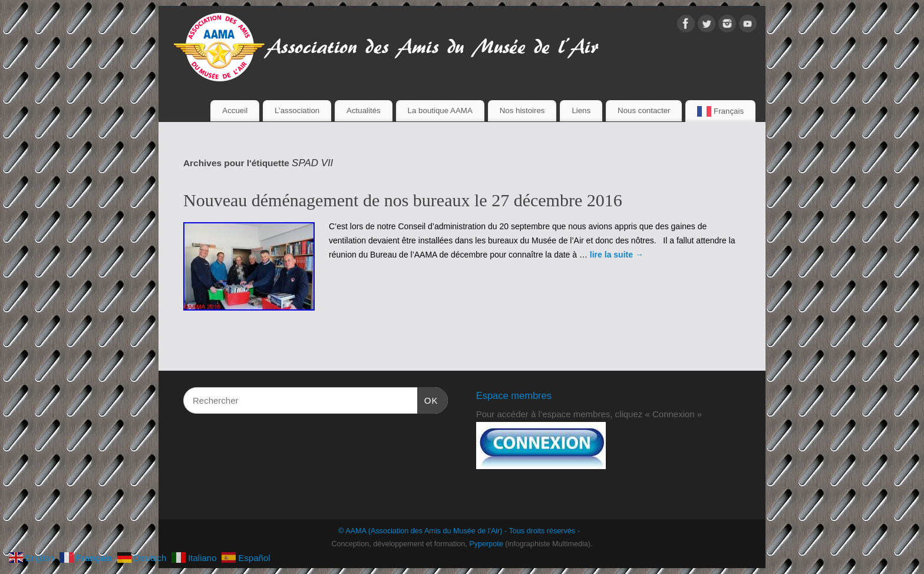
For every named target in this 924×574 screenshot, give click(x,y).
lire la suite (617, 255)
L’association (297, 110)
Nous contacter (644, 110)
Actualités (364, 110)
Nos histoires (522, 110)
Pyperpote (486, 544)
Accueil (235, 110)
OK (428, 399)
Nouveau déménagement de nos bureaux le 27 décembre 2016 (403, 200)
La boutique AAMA (440, 110)
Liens (581, 110)
